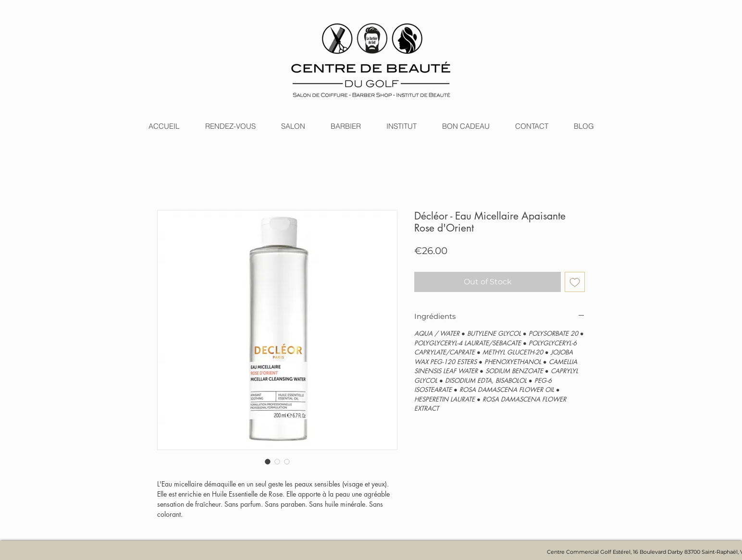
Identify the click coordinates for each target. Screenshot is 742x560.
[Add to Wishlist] (575, 282)
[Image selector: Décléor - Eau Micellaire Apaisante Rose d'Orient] (268, 462)
